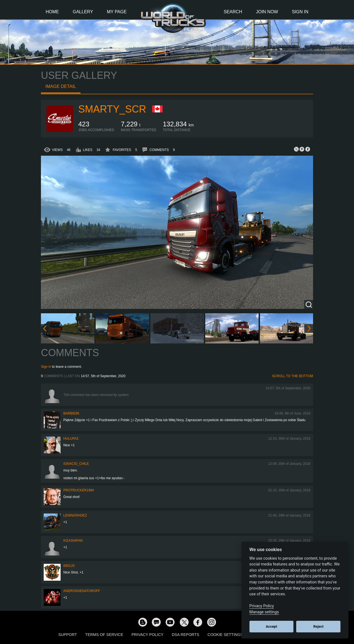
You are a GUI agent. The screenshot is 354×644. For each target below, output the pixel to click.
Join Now (267, 12)
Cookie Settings (225, 635)
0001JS (69, 566)
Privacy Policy (148, 635)
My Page (117, 12)
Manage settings (264, 612)
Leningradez (75, 515)
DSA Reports (185, 635)
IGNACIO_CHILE (76, 464)
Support (68, 635)
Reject (318, 626)
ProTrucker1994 (79, 490)
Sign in (46, 367)
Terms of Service (104, 635)
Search (233, 12)
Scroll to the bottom (292, 376)
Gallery (83, 12)
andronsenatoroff (82, 591)
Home (52, 12)
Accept (271, 626)
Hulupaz (71, 439)
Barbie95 (71, 413)
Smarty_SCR (112, 109)
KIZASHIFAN (73, 541)
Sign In (300, 12)
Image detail (61, 86)
